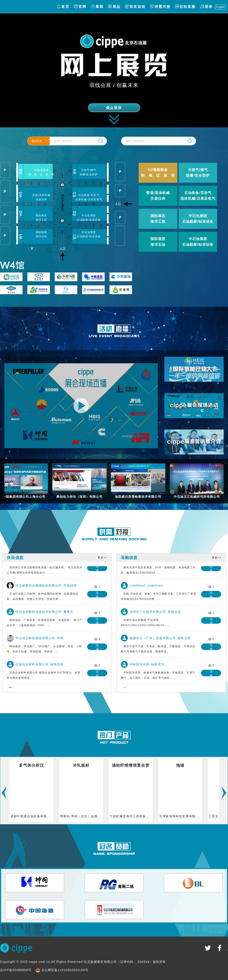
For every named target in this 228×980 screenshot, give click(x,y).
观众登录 (114, 108)
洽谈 (98, 569)
